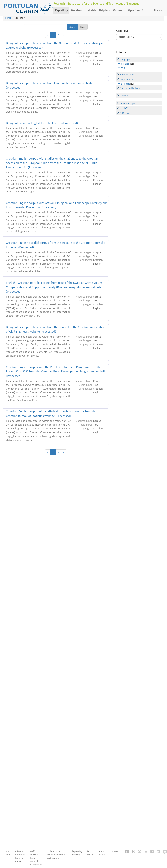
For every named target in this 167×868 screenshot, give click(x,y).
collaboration (54, 851)
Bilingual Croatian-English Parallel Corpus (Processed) (42, 123)
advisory (34, 855)
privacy (102, 855)
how (8, 855)
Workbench (78, 10)
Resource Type (127, 103)
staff (32, 851)
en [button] (158, 10)
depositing (77, 851)
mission (19, 851)
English (125, 67)
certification (53, 858)
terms (101, 851)
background (36, 865)
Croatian (125, 64)
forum (33, 858)
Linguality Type (128, 79)
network (34, 861)
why (8, 851)
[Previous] (48, 35)
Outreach (119, 10)
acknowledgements (57, 855)
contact (114, 851)
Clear (83, 27)
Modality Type (127, 75)
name (18, 861)
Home (8, 18)
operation (20, 855)
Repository (61, 10)
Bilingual (125, 84)
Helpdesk (104, 10)
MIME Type (125, 113)
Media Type (126, 108)
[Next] (64, 35)
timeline (19, 858)
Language (125, 59)
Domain (124, 96)
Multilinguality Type (130, 88)
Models (92, 10)
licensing (76, 855)
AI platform (135, 10)
